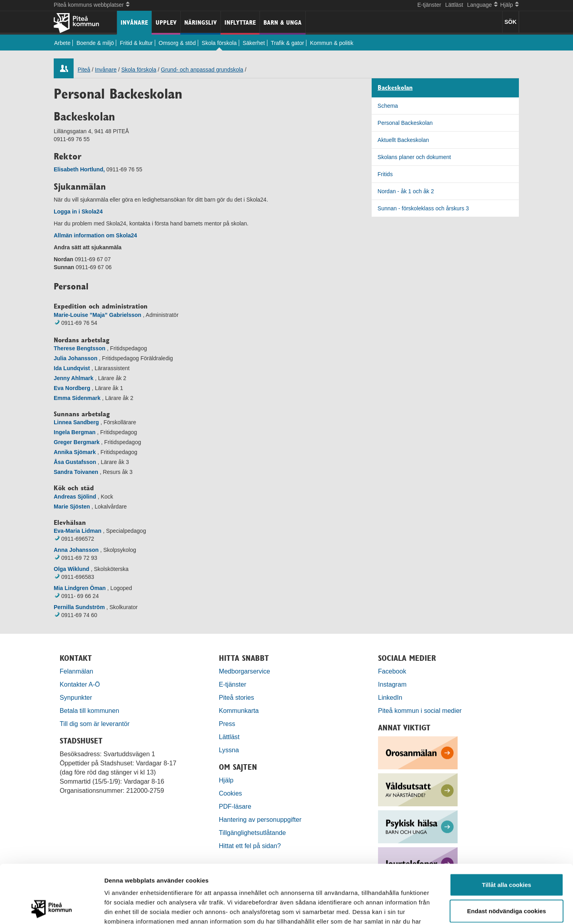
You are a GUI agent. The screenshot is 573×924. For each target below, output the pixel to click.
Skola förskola (219, 43)
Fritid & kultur (136, 43)
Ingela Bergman (75, 432)
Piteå (84, 70)
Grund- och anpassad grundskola (202, 70)
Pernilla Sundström (79, 607)
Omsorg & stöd (177, 43)
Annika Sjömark (75, 452)
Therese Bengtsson (80, 348)
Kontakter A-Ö (80, 684)
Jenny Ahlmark (74, 378)
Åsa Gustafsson (75, 462)
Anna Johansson (76, 550)
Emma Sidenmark (77, 398)
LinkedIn (390, 697)
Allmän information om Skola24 (95, 235)
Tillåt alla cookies (507, 830)
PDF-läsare (235, 806)
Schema (388, 106)
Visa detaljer (432, 908)
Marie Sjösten (72, 507)
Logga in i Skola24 (78, 212)
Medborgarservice (245, 671)
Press (227, 724)
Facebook (392, 671)
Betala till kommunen (89, 710)
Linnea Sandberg (76, 422)
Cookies (230, 793)
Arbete (62, 43)
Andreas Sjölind (75, 497)
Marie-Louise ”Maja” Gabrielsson (97, 315)
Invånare (134, 22)
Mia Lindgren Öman (80, 588)
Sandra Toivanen (76, 472)
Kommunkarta (239, 710)
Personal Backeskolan (405, 123)
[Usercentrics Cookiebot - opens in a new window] (52, 908)
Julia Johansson (76, 358)
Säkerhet (254, 43)
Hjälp (226, 780)
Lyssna (229, 750)
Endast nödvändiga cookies (507, 856)
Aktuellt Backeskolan (403, 140)
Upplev (166, 22)
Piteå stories (237, 697)
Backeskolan (395, 88)
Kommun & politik (332, 43)
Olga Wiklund (71, 569)
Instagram (392, 684)
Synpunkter (76, 697)
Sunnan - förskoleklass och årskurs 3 (423, 208)
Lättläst (454, 5)
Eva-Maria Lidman (78, 531)
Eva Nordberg (72, 388)
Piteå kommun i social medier (420, 710)
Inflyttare (240, 22)
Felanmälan (76, 671)
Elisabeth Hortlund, (79, 169)
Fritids (385, 174)
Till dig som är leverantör (95, 724)
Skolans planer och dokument (414, 157)
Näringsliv (201, 22)
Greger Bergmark (77, 442)
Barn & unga (283, 22)
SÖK (511, 22)
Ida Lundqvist (72, 368)
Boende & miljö (95, 43)
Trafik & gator (288, 43)
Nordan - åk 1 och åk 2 (406, 191)
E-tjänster (429, 5)
